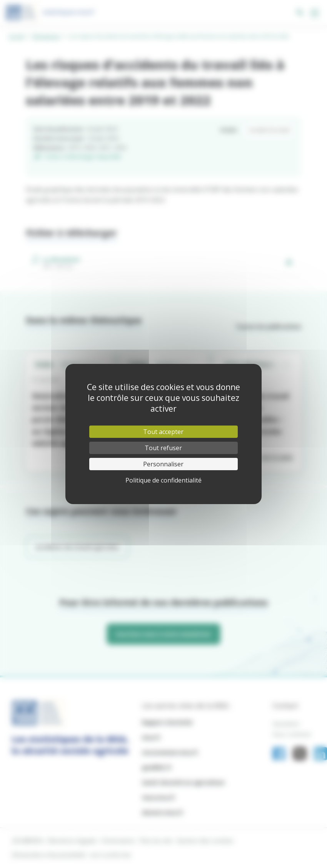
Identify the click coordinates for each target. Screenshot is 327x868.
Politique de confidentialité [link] (163, 480)
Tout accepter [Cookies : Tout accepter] (163, 432)
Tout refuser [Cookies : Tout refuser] (163, 448)
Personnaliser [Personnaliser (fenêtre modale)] (163, 464)
